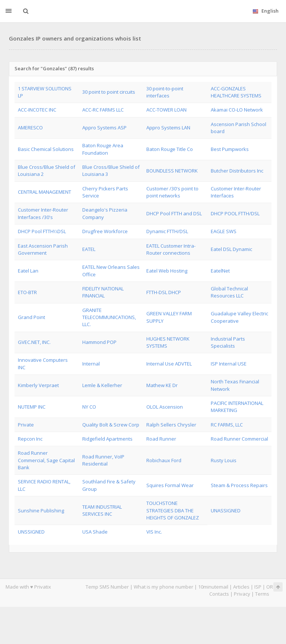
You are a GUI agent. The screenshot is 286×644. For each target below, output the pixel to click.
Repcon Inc (30, 439)
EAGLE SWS (224, 231)
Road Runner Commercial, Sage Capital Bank (46, 460)
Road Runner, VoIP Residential (103, 460)
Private (26, 425)
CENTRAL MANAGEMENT (45, 192)
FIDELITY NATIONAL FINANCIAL (103, 292)
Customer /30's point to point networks (172, 192)
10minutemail (213, 587)
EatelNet (220, 271)
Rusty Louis (224, 460)
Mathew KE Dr (162, 385)
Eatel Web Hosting (167, 271)
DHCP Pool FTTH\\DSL (42, 231)
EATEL (89, 249)
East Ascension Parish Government (43, 249)
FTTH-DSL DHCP (164, 292)
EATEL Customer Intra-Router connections (171, 249)
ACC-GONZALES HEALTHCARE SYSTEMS (236, 92)
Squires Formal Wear (170, 485)
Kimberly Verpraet (38, 385)
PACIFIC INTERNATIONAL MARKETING (237, 407)
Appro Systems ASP (104, 128)
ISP (258, 587)
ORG (271, 587)
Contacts (219, 594)
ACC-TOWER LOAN (166, 110)
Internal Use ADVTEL (169, 364)
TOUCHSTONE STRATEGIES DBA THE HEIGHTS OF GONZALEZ (173, 510)
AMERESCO (30, 128)
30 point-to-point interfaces (165, 92)
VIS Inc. (154, 532)
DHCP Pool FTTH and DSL (174, 213)
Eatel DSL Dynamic (231, 249)
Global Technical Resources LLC (229, 292)
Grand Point (31, 317)
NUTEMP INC (32, 407)
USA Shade (95, 532)
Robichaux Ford (164, 460)
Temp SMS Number (107, 587)
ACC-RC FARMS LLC (103, 110)
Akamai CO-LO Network (237, 110)
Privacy (242, 594)
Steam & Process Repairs (239, 485)
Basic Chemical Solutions (46, 149)
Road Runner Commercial (239, 439)
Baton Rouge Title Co (170, 149)
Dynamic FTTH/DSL (167, 231)
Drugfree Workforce (105, 231)
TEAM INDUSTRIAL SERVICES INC (102, 510)
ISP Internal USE (229, 364)
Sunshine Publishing (41, 511)
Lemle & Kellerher (102, 385)
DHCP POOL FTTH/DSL (235, 213)
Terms (262, 594)
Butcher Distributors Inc (237, 171)
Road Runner (161, 439)
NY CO (89, 407)
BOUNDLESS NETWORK (172, 171)
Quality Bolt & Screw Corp (111, 425)
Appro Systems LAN (168, 128)
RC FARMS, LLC (227, 425)
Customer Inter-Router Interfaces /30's (43, 213)
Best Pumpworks (230, 149)
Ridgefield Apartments (107, 439)
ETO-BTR (27, 292)
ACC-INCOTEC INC (37, 110)
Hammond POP (99, 342)
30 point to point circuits (109, 92)
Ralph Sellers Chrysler (171, 425)
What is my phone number (163, 587)
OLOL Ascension (165, 407)
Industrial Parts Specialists (228, 342)
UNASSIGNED (226, 511)
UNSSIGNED (31, 532)
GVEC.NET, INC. (34, 342)
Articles (241, 587)
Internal (91, 364)
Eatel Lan (28, 271)
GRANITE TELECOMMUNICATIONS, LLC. (109, 317)
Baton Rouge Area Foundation (103, 149)
